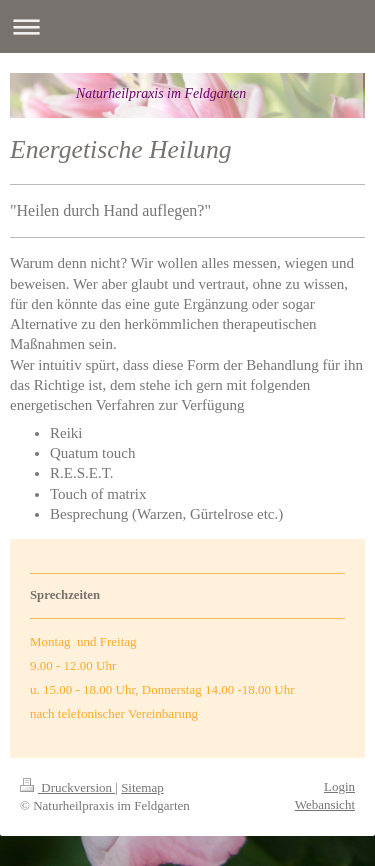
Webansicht (325, 804)
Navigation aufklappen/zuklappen (187, 26)
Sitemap (142, 787)
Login (339, 786)
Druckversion (67, 787)
